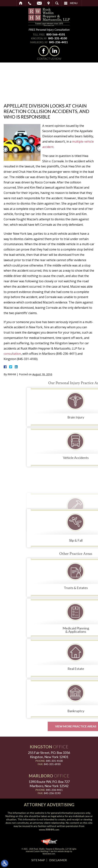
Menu (74, 3)
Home (21, 3)
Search (57, 3)
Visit (49, 3)
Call (30, 3)
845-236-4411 (58, 42)
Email (39, 3)
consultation (12, 354)
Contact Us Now (49, 59)
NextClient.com (49, 854)
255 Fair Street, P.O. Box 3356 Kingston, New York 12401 (49, 755)
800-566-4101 (56, 34)
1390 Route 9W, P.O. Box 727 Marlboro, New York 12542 (49, 784)
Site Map (38, 860)
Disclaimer (58, 860)
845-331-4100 (58, 38)
